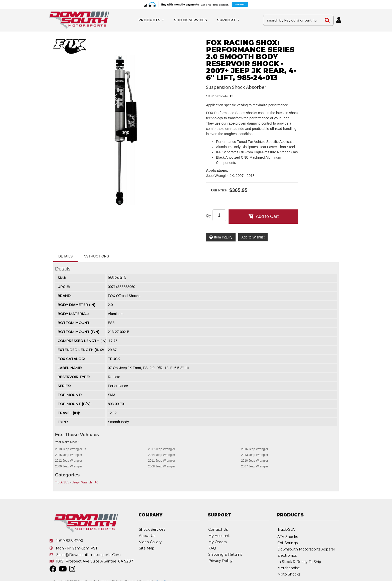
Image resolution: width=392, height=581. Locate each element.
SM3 (112, 395)
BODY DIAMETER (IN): (77, 305)
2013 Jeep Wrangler (255, 455)
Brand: (64, 296)
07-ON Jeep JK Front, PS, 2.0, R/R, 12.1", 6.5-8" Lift (149, 368)
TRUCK (114, 359)
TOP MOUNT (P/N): (74, 404)
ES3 (111, 323)
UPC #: (64, 287)
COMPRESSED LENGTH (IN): (82, 341)
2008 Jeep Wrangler (162, 466)
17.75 (113, 341)
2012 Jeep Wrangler (69, 461)
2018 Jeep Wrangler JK (71, 449)
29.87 (112, 350)
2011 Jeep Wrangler (162, 461)
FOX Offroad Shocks (124, 296)
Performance (118, 386)
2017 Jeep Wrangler (162, 449)
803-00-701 (117, 404)
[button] (151, 20)
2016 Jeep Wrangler (255, 449)
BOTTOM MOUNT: (74, 323)
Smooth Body (118, 422)
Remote (114, 377)
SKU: (210, 96)
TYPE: (63, 422)
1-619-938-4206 (70, 541)
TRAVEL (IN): (69, 413)
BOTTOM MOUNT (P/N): (79, 332)
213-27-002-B (119, 332)
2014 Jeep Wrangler (162, 455)
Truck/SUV (62, 482)
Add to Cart (267, 216)
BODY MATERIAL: (73, 314)
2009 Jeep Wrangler (69, 466)
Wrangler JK (90, 482)
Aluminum (116, 314)
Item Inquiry (223, 237)
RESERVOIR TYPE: (74, 377)
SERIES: (64, 386)
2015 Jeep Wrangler (69, 455)
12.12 (112, 413)
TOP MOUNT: (70, 395)
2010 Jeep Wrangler (255, 461)
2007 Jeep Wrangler (255, 466)
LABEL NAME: (70, 368)
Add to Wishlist (253, 237)
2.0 (110, 305)
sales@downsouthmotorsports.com (88, 555)
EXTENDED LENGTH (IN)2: (81, 350)
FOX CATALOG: (71, 359)
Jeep (75, 482)
